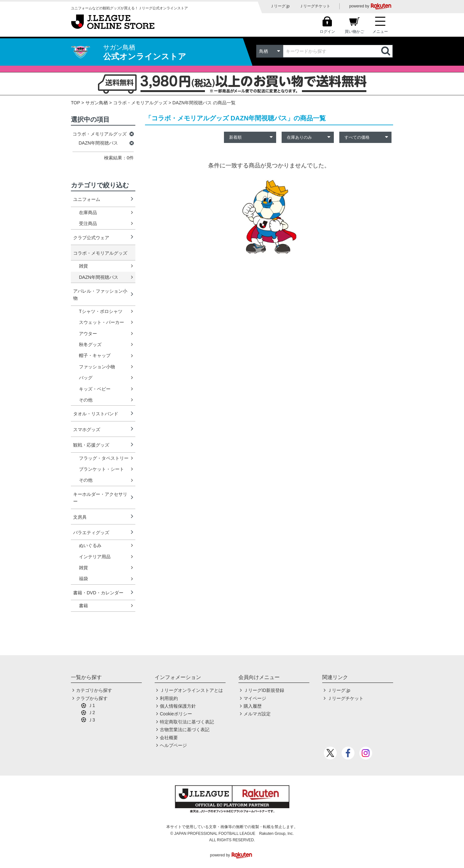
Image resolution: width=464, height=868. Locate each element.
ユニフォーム (87, 199)
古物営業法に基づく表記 (185, 730)
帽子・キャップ (95, 355)
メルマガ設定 (257, 714)
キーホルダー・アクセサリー (100, 498)
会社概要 (169, 738)
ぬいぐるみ (90, 545)
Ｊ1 (92, 705)
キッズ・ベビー (95, 389)
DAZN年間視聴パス (99, 277)
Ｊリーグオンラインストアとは (191, 690)
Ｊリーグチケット (315, 6)
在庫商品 (88, 212)
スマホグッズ (87, 429)
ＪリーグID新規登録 (264, 690)
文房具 (80, 517)
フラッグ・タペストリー (104, 458)
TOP (76, 103)
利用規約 (169, 698)
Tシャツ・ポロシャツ (101, 311)
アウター (88, 334)
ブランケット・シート (101, 469)
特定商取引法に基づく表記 (187, 722)
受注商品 (88, 223)
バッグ (86, 378)
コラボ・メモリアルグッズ (140, 103)
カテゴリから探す (94, 690)
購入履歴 (253, 706)
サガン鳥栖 (97, 103)
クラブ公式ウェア (91, 238)
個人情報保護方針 (178, 706)
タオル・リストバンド (96, 414)
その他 (86, 400)
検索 (386, 51)
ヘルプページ (173, 745)
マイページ (255, 698)
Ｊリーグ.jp (280, 6)
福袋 (83, 579)
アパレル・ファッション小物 (100, 295)
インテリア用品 (95, 557)
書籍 (83, 606)
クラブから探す (92, 698)
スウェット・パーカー (101, 322)
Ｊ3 (92, 720)
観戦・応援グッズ (91, 445)
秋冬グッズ (90, 344)
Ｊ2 (92, 712)
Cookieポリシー (176, 714)
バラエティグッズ (91, 533)
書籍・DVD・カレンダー (98, 593)
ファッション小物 (97, 367)
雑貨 (83, 266)
